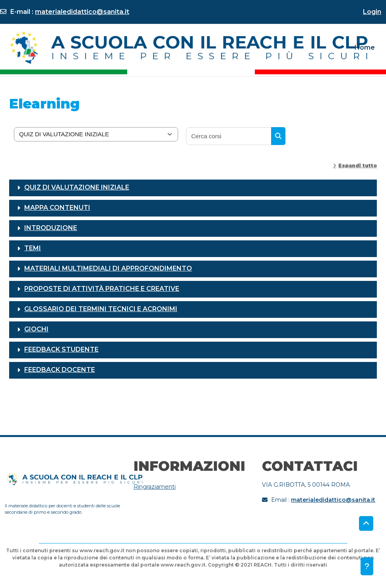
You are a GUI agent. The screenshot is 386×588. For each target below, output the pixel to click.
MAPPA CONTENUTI (57, 208)
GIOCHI (36, 329)
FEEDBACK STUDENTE (61, 349)
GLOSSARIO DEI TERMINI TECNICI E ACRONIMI (101, 309)
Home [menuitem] (365, 47)
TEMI (33, 248)
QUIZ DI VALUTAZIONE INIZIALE (77, 187)
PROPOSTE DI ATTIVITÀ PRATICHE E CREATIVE (102, 289)
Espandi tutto (358, 165)
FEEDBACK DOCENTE (60, 370)
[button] (366, 524)
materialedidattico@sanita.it (82, 12)
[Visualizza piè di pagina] (367, 566)
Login (372, 12)
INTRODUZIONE (51, 228)
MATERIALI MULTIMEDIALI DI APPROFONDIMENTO (108, 268)
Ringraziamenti (155, 487)
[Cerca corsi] (229, 136)
